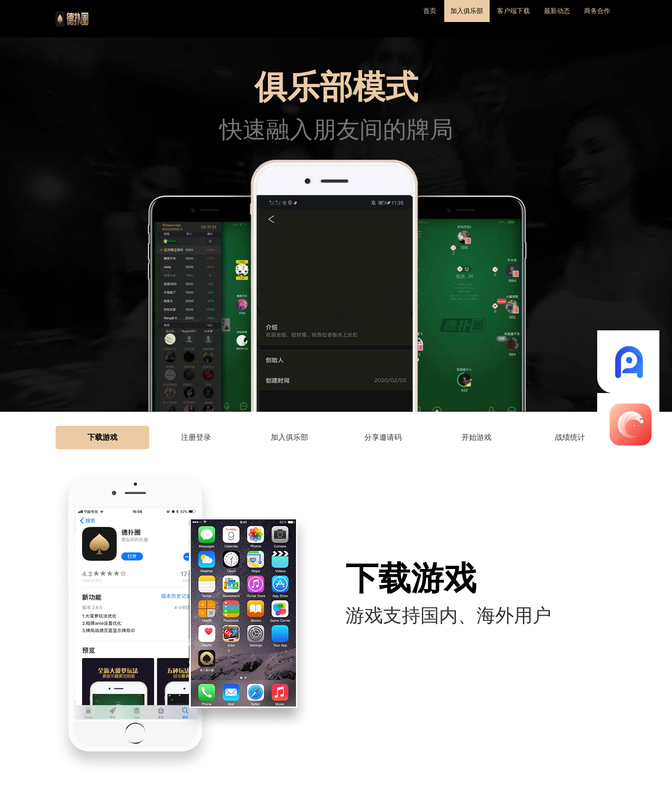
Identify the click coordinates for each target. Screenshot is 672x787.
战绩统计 (570, 437)
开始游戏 (477, 437)
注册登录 (196, 437)
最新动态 (542, 18)
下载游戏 (102, 437)
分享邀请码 (383, 437)
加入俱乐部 (430, 18)
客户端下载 (488, 18)
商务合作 (593, 18)
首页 (384, 18)
